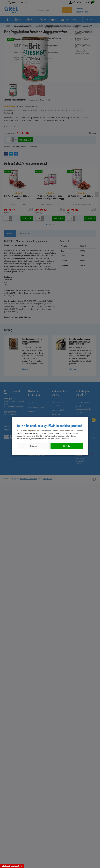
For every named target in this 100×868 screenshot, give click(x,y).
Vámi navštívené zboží (11, 866)
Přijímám (67, 446)
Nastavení (33, 446)
